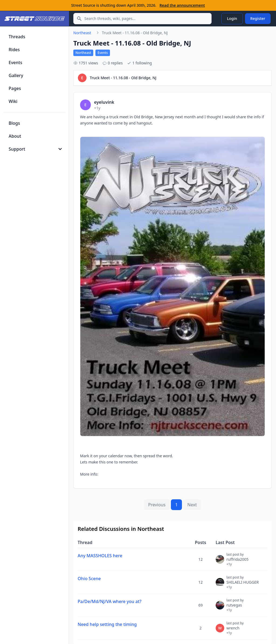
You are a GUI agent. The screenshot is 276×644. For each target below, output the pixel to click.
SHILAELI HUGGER (243, 584)
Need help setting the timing (107, 624)
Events (103, 53)
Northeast (82, 33)
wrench (235, 630)
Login (232, 18)
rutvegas (235, 607)
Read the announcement (182, 5)
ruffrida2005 (237, 562)
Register (258, 18)
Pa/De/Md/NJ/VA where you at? (110, 601)
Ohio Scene (89, 579)
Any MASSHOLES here (100, 556)
